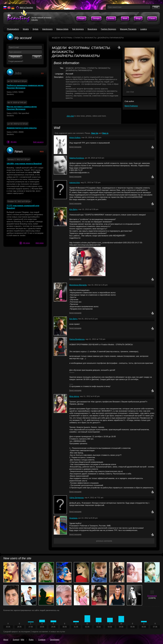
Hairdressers (47, 29)
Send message (75, 147)
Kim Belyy (73, 209)
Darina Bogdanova (77, 339)
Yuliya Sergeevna (77, 498)
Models (26, 29)
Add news (40, 243)
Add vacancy (38, 142)
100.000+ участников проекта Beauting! (24, 164)
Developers (55, 640)
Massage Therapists (128, 29)
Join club (70, 116)
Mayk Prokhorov (131, 106)
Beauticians (92, 29)
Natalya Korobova (77, 158)
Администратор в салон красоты (22, 128)
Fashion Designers (109, 29)
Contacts (42, 640)
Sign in (105, 133)
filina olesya (74, 396)
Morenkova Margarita (78, 285)
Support (16, 640)
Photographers (13, 29)
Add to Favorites (26, 7)
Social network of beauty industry (41, 19)
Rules (31, 640)
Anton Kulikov (75, 137)
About (6, 640)
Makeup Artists (62, 29)
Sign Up (95, 133)
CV (42, 73)
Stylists (36, 29)
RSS (42, 152)
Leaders (144, 29)
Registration (16, 57)
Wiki (22, 640)
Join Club (130, 92)
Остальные (152, 596)
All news (25, 243)
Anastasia (73, 518)
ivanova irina (75, 182)
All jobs (12, 142)
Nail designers (78, 29)
